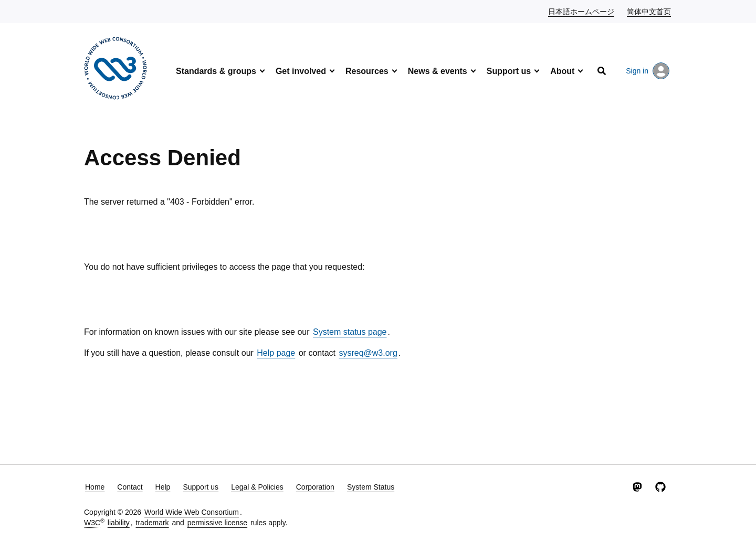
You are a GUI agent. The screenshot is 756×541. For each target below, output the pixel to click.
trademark (153, 523)
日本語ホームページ (582, 11)
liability (119, 523)
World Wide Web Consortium (192, 512)
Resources (367, 71)
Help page (276, 353)
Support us (509, 71)
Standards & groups (216, 71)
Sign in (648, 71)
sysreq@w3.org (368, 353)
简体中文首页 (649, 11)
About (562, 71)
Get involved (301, 71)
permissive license (217, 523)
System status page (350, 332)
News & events (438, 71)
